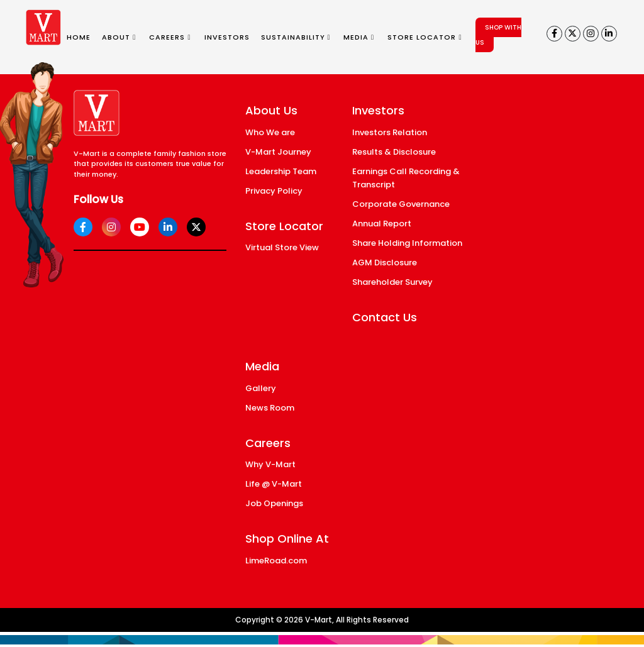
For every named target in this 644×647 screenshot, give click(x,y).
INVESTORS (227, 37)
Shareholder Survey (392, 282)
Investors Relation (390, 132)
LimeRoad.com (276, 561)
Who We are (270, 132)
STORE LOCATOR (425, 37)
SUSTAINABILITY (296, 37)
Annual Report (382, 224)
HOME (79, 37)
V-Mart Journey (278, 152)
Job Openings (274, 503)
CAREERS (170, 37)
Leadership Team (281, 171)
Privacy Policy (274, 191)
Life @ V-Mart (274, 484)
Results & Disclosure (394, 152)
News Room (270, 408)
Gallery (261, 388)
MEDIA (359, 37)
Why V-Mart (270, 464)
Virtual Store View (282, 247)
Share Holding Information (407, 243)
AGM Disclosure (385, 263)
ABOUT (119, 37)
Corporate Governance (401, 204)
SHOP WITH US (498, 35)
